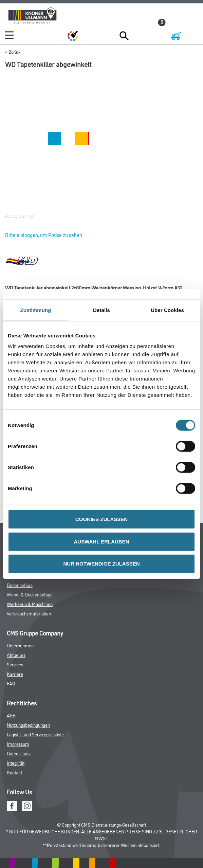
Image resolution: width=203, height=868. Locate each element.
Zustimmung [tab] (36, 310)
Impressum (18, 744)
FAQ (11, 683)
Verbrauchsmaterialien (29, 613)
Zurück (15, 52)
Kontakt (14, 772)
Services (15, 664)
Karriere (15, 674)
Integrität (16, 763)
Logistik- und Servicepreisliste (35, 734)
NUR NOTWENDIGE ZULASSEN (102, 564)
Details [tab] (101, 310)
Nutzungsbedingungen (28, 725)
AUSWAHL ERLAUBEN (101, 541)
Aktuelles (16, 655)
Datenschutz (19, 753)
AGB (11, 715)
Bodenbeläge (20, 585)
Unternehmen (20, 645)
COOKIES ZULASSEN (101, 519)
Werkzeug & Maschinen (30, 604)
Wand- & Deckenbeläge (30, 594)
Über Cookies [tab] (167, 310)
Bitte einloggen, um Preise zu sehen (44, 235)
